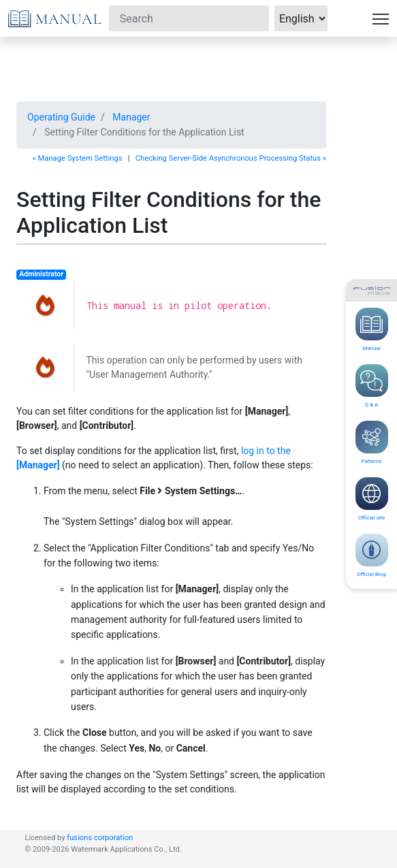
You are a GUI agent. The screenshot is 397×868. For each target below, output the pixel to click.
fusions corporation (100, 838)
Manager (131, 117)
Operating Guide (61, 117)
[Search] (189, 18)
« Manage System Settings (78, 158)
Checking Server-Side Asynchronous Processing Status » (231, 158)
